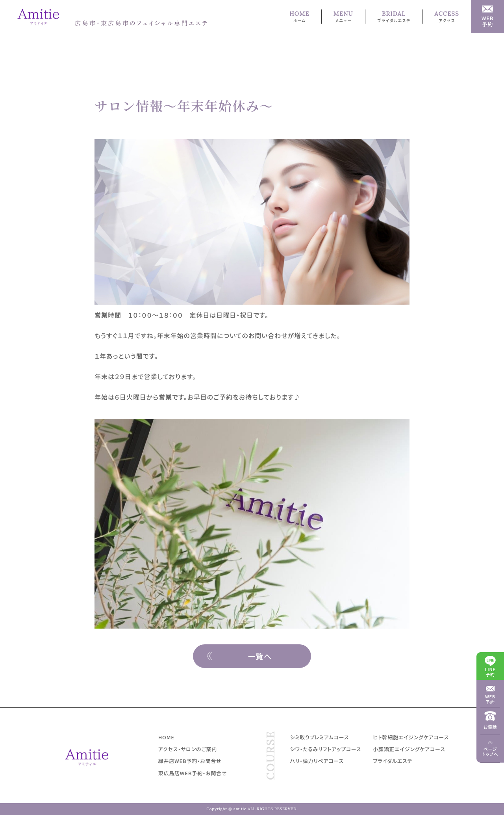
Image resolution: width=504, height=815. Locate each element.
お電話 (490, 727)
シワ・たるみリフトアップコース (326, 749)
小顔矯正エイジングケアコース (409, 749)
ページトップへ (490, 751)
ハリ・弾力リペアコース (317, 761)
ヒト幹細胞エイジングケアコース (411, 737)
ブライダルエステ (393, 761)
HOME (166, 737)
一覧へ (260, 656)
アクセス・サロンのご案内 (188, 749)
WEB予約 (490, 699)
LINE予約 (490, 672)
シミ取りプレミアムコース (320, 737)
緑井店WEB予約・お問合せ (190, 761)
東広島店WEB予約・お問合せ (193, 773)
